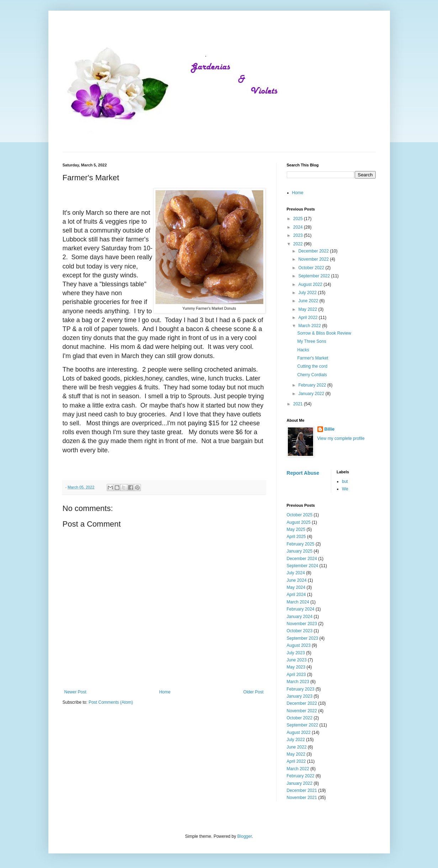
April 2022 (308, 318)
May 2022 (308, 309)
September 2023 (303, 638)
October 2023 (300, 631)
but (345, 481)
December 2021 (302, 790)
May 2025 (296, 529)
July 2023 (296, 653)
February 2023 (301, 689)
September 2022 (315, 276)
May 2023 (296, 667)
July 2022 (308, 293)
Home (165, 692)
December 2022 (314, 251)
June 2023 (297, 660)
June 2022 (309, 301)
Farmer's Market (313, 358)
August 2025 (299, 522)
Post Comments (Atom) (111, 702)
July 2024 (296, 573)
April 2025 (296, 537)
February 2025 (301, 544)
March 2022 (310, 326)
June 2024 (297, 580)
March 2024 (298, 602)
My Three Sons (312, 341)
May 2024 (296, 587)
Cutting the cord (312, 366)
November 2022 (314, 259)
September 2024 (303, 566)
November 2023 (302, 624)
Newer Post (75, 692)
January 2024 (300, 617)
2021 (299, 404)
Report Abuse (303, 473)
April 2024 (296, 595)
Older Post (254, 692)
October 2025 (300, 515)
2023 (299, 235)
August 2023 (299, 645)
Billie (330, 429)
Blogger (245, 836)
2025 (299, 219)
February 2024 (301, 609)
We (345, 489)
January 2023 (300, 696)
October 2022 (312, 268)
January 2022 (312, 394)
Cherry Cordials (312, 375)
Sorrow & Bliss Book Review (324, 333)
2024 (299, 227)
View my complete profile (341, 438)
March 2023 (298, 682)
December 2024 (302, 559)
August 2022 (311, 284)
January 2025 (300, 551)
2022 (299, 244)
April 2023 (296, 675)
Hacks (303, 350)
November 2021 (302, 798)
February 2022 (313, 385)
